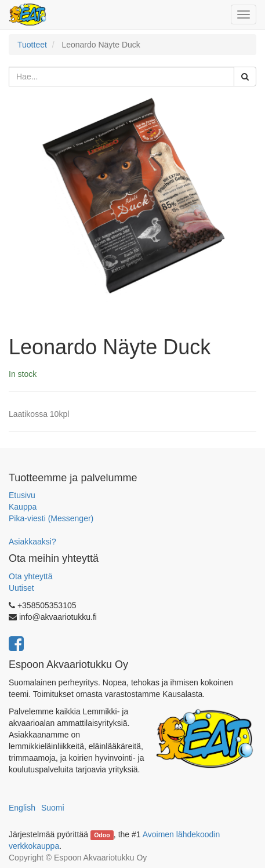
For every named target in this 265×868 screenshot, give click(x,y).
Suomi (53, 808)
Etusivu (22, 495)
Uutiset (21, 588)
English (22, 808)
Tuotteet (32, 45)
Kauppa (23, 507)
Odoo (102, 835)
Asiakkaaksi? (32, 542)
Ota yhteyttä (30, 576)
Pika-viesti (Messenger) (51, 518)
